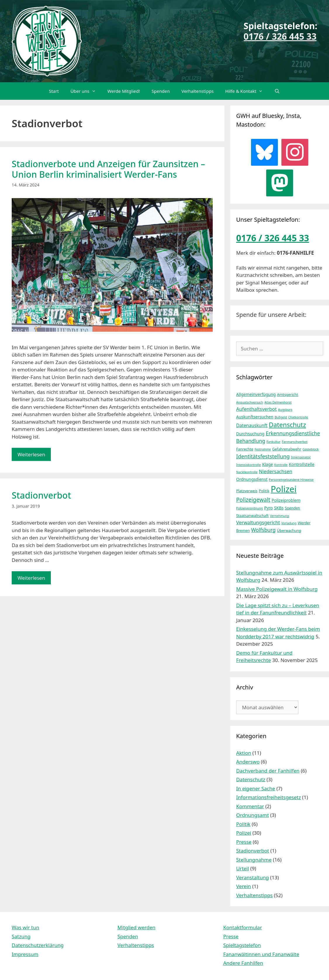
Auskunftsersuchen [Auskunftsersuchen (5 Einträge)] (255, 417)
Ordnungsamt (252, 815)
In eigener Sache (256, 788)
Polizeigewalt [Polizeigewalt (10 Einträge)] (253, 500)
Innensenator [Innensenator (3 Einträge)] (301, 457)
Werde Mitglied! (124, 91)
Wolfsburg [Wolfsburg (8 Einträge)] (263, 530)
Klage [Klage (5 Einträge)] (267, 464)
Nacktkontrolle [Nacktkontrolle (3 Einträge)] (247, 472)
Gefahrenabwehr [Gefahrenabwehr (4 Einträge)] (287, 449)
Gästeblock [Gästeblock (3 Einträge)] (310, 449)
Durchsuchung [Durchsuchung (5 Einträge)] (250, 434)
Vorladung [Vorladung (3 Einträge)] (289, 523)
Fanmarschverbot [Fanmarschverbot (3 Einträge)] (295, 442)
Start (54, 91)
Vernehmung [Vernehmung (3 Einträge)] (279, 516)
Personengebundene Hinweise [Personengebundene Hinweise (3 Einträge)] (291, 480)
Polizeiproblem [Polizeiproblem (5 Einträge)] (286, 500)
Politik (243, 824)
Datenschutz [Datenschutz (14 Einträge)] (287, 425)
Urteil (243, 868)
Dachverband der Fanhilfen (268, 771)
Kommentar (250, 806)
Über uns (86, 91)
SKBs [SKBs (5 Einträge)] (279, 508)
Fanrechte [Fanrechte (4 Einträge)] (245, 449)
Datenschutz (251, 779)
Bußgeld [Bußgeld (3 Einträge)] (281, 417)
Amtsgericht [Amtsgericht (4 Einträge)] (288, 395)
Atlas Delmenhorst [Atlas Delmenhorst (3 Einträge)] (278, 402)
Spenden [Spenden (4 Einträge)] (292, 508)
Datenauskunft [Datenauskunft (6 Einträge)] (252, 426)
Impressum (25, 954)
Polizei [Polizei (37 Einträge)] (284, 489)
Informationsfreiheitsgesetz (268, 797)
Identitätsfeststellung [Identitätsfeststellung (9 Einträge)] (263, 456)
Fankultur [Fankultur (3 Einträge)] (273, 442)
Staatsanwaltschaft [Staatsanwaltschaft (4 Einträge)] (252, 516)
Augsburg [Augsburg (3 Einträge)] (285, 410)
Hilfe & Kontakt (247, 91)
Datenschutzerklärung (38, 945)
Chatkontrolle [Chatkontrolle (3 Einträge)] (298, 417)
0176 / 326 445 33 (280, 36)
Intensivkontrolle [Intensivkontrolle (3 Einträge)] (249, 465)
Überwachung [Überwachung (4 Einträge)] (289, 531)
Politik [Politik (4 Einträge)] (264, 491)
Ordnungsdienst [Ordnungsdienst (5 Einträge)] (252, 479)
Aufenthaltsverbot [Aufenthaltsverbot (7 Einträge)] (256, 409)
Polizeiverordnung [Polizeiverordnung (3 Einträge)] (249, 508)
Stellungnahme (254, 860)
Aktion (244, 753)
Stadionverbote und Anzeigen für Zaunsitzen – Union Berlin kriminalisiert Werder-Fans (108, 169)
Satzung (21, 936)
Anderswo (248, 762)
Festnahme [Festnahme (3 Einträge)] (263, 449)
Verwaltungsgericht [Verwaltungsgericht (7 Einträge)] (258, 522)
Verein (244, 886)
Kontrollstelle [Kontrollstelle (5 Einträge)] (302, 464)
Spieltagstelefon (242, 945)
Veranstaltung (252, 877)
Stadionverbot (41, 495)
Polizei (244, 833)
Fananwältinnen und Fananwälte (261, 954)
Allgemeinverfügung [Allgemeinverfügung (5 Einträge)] (256, 394)
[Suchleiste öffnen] (277, 91)
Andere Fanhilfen (243, 963)
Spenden (161, 91)
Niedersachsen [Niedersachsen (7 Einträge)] (276, 471)
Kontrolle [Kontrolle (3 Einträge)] (281, 465)
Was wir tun (25, 927)
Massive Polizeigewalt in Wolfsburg (277, 589)
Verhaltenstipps (198, 91)
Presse (244, 842)
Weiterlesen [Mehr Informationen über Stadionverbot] (31, 578)
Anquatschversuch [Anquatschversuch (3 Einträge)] (250, 402)
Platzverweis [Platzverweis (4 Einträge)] (247, 491)
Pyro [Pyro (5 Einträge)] (269, 508)
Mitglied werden (136, 927)
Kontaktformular (243, 927)
